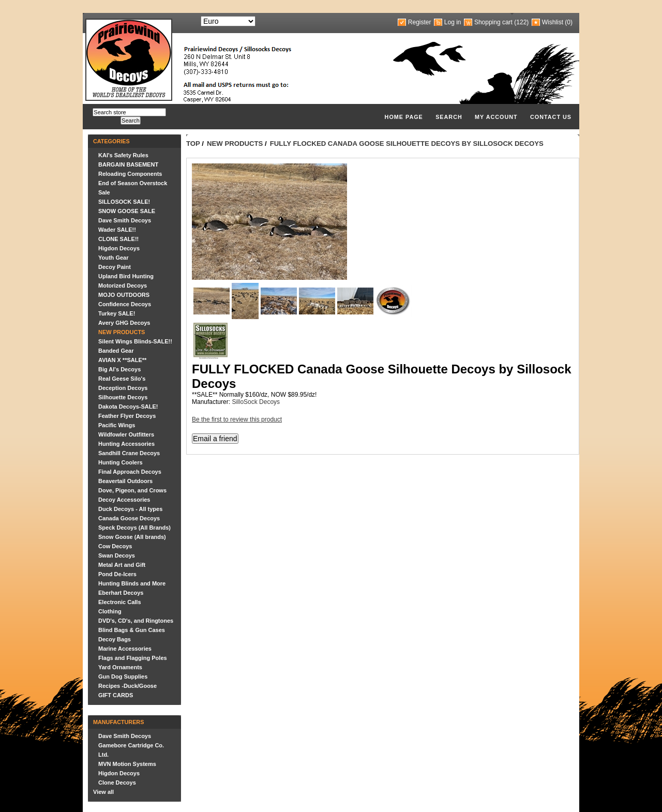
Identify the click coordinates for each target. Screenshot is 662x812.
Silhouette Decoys (123, 397)
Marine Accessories (125, 649)
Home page (404, 117)
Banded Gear (116, 351)
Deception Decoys (123, 388)
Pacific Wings (117, 425)
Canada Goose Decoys (129, 518)
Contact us (551, 117)
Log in (453, 22)
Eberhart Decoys (121, 593)
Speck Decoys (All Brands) (134, 528)
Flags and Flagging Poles (133, 658)
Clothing (110, 611)
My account (496, 117)
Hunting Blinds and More (132, 583)
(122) (521, 22)
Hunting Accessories (126, 444)
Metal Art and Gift (122, 565)
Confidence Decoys (125, 304)
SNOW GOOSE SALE (127, 211)
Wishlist (553, 22)
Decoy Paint (115, 267)
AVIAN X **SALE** (122, 360)
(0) (569, 22)
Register (420, 22)
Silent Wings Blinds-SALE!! (135, 341)
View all (103, 792)
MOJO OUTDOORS (124, 295)
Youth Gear (113, 258)
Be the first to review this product (237, 419)
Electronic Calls (120, 602)
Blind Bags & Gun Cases (132, 630)
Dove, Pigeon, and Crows (132, 490)
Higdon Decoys (119, 248)
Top (193, 144)
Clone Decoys (117, 783)
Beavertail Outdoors (125, 481)
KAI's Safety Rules (123, 155)
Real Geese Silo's (122, 379)
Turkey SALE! (117, 313)
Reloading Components (130, 174)
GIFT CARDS (116, 695)
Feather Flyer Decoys (127, 416)
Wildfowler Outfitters (126, 434)
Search (449, 117)
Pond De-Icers (117, 574)
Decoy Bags (115, 639)
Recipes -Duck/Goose (127, 686)
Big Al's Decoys (119, 369)
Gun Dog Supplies (123, 676)
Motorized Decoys (123, 285)
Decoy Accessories (124, 500)
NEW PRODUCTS (122, 332)
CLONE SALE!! (118, 239)
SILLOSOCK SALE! (124, 202)
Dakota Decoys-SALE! (128, 407)
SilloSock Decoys (256, 402)
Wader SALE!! (117, 230)
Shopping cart (493, 22)
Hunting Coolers (121, 462)
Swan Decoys (117, 555)
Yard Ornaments (120, 667)
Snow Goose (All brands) (132, 537)
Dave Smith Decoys (125, 220)
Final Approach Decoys (130, 472)
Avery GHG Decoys (124, 323)
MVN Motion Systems (127, 764)
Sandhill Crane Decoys (129, 453)
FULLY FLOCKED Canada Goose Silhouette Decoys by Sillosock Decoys (407, 144)
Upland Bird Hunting (126, 276)
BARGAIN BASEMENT (128, 164)
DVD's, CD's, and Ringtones (136, 621)
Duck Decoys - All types (130, 509)
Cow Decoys (115, 546)
